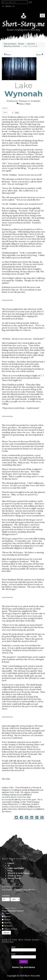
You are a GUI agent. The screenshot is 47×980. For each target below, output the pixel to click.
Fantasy (8, 916)
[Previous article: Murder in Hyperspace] (7, 55)
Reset (8, 6)
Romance (8, 926)
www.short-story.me (16, 797)
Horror (8, 919)
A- (3, 6)
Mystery (8, 923)
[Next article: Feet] (40, 55)
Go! (30, 2)
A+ (13, 6)
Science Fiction (11, 929)
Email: (13, 954)
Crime (7, 913)
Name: (13, 947)
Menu (42, 16)
